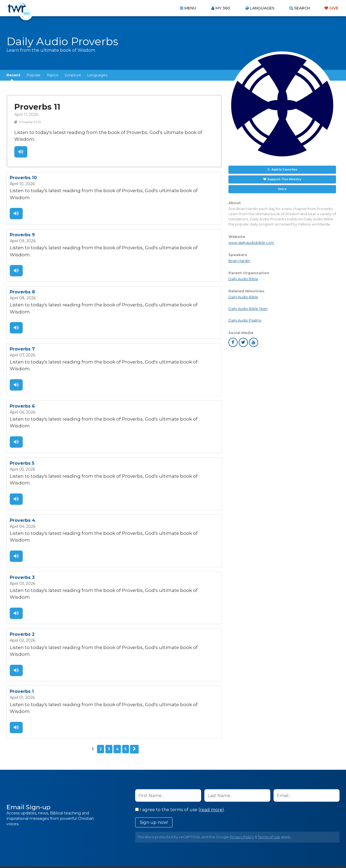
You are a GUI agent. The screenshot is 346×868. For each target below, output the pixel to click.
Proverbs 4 (22, 462)
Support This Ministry (284, 179)
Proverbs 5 (22, 413)
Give (334, 8)
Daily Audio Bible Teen (248, 309)
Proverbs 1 (22, 609)
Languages (97, 75)
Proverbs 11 (36, 106)
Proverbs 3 (22, 511)
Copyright (234, 839)
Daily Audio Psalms (245, 320)
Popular (34, 75)
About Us (98, 839)
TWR (176, 852)
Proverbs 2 (22, 560)
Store (282, 189)
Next (134, 658)
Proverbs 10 (23, 168)
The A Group (212, 852)
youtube (254, 342)
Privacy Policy (242, 746)
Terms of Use (269, 746)
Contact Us (127, 839)
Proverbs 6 (22, 364)
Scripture (73, 75)
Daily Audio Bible (243, 279)
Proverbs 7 (22, 315)
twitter (243, 342)
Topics (52, 75)
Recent (14, 75)
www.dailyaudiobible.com (251, 243)
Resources (265, 839)
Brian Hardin (239, 261)
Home (75, 839)
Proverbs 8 (22, 266)
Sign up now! (154, 731)
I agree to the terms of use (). (180, 718)
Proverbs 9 (22, 217)
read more (211, 718)
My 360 (223, 8)
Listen (21, 143)
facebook (233, 342)
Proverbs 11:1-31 (29, 120)
